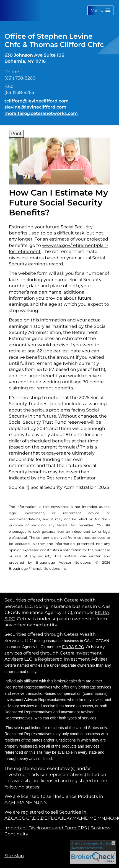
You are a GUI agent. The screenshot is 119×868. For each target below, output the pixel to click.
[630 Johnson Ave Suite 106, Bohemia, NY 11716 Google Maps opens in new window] (34, 58)
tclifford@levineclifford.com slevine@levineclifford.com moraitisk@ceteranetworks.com (41, 107)
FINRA (102, 612)
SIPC (10, 619)
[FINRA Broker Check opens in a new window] (93, 852)
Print (16, 134)
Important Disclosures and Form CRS (46, 828)
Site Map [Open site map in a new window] (14, 856)
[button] (100, 10)
